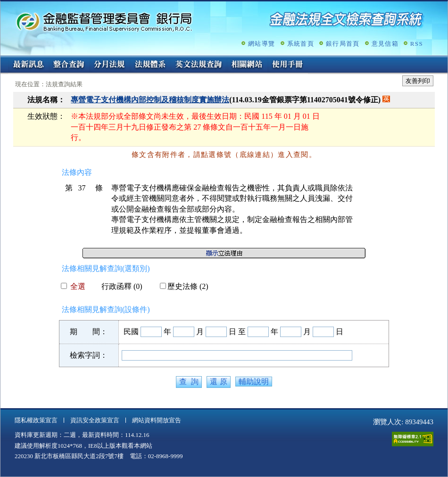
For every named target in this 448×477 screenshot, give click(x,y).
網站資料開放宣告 (157, 420)
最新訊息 (28, 65)
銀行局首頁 (343, 44)
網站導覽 (261, 44)
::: (4, 60)
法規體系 (150, 65)
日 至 (237, 332)
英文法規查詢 (199, 65)
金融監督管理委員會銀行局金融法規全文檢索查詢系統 (104, 21)
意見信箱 (385, 44)
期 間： (89, 332)
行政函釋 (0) (118, 286)
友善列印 (418, 81)
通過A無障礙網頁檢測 (413, 439)
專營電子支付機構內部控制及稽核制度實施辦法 (150, 100)
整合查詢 (69, 65)
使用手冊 (288, 65)
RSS (417, 44)
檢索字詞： (89, 355)
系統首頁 (301, 44)
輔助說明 (254, 382)
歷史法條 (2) (184, 286)
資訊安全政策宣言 (95, 420)
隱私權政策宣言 (36, 420)
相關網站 (247, 65)
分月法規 (109, 65)
